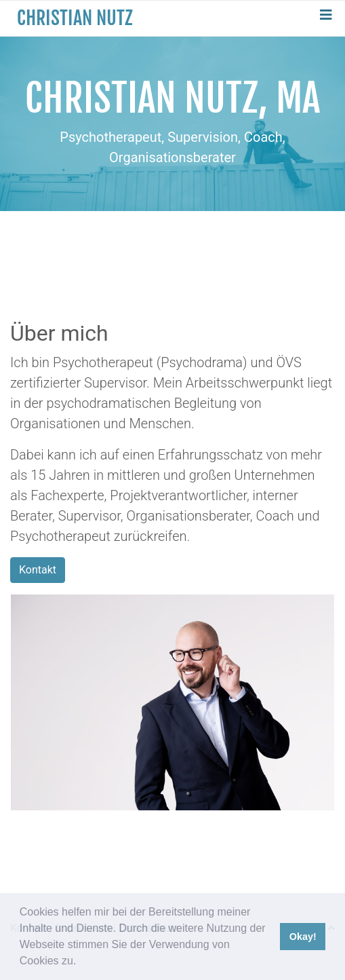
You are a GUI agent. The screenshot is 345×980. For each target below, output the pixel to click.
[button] (81, 962)
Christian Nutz (75, 18)
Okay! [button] (303, 937)
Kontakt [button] (38, 570)
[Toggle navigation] (326, 18)
